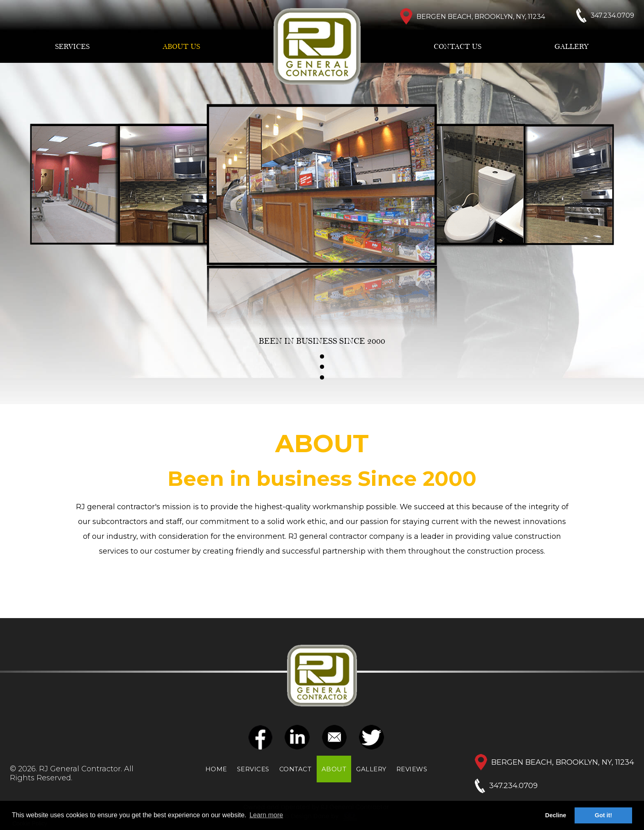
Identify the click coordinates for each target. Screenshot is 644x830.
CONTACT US (458, 47)
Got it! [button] (603, 815)
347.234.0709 (513, 786)
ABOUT (334, 769)
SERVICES (72, 47)
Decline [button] (555, 815)
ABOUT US (181, 47)
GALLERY (572, 47)
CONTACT (296, 769)
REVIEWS (412, 769)
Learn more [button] (266, 815)
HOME (216, 769)
